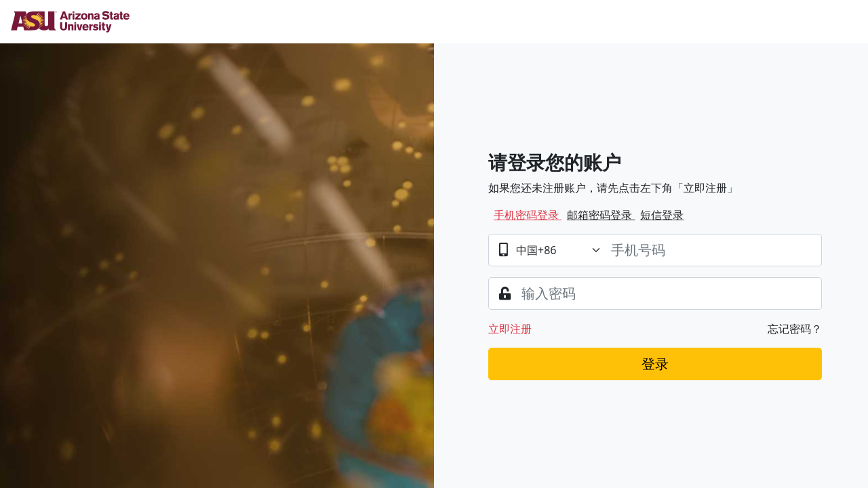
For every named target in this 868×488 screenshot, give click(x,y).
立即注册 (510, 329)
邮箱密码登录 (601, 215)
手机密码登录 (528, 215)
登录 (655, 364)
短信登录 (662, 215)
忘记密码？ (795, 329)
